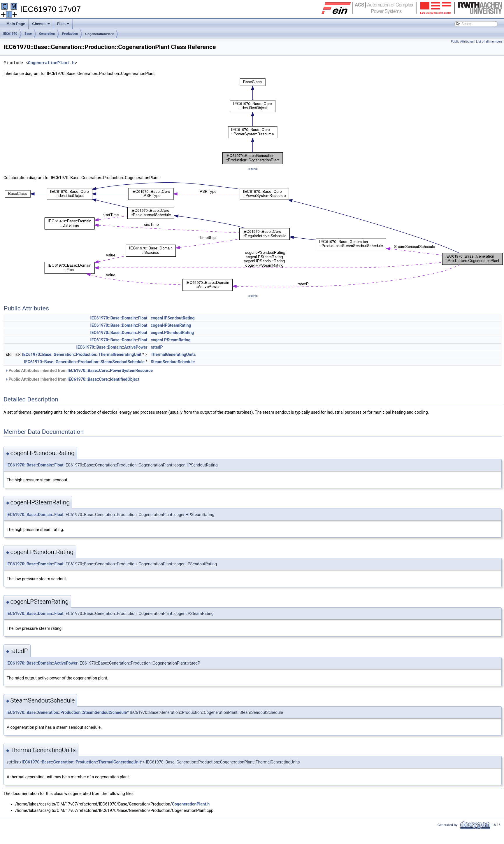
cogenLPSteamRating (171, 340)
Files (63, 25)
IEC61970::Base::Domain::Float (119, 318)
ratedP (157, 347)
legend (253, 169)
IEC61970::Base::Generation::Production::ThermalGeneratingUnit (82, 354)
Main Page (16, 24)
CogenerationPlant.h (51, 63)
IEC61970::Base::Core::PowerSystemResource (110, 371)
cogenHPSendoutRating (173, 318)
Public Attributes (462, 42)
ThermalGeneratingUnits (173, 354)
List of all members (489, 42)
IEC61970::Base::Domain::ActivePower (112, 347)
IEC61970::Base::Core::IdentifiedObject (103, 379)
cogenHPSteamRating (171, 325)
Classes (41, 25)
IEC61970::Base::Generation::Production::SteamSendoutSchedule (84, 362)
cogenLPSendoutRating (172, 333)
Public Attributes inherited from (79, 371)
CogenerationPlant (99, 34)
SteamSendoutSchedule (173, 362)
